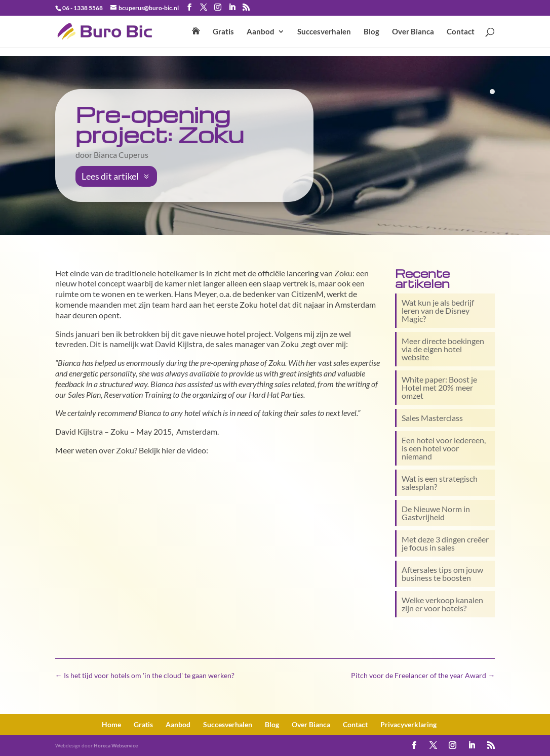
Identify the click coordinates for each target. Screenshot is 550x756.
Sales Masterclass (432, 418)
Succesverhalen (324, 32)
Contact (461, 32)
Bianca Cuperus (121, 155)
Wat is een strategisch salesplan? (440, 482)
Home (111, 724)
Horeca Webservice (116, 745)
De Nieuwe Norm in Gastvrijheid (436, 513)
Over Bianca (413, 32)
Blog (371, 32)
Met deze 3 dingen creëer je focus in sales (445, 543)
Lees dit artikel (110, 176)
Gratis (223, 32)
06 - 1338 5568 (83, 8)
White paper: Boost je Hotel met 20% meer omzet (439, 387)
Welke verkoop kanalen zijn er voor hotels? (442, 604)
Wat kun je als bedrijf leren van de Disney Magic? (438, 310)
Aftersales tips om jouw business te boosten (442, 574)
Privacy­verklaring (408, 724)
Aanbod (261, 32)
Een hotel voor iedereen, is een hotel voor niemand (444, 448)
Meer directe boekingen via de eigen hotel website (443, 349)
